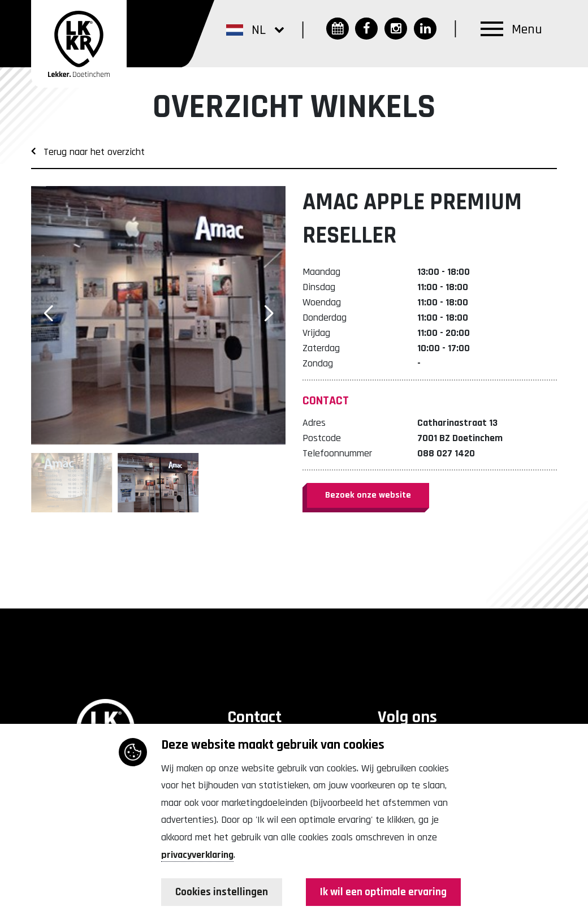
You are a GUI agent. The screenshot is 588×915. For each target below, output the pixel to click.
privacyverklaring (197, 855)
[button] (255, 29)
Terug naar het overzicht (88, 152)
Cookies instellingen (223, 892)
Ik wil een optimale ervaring (381, 892)
